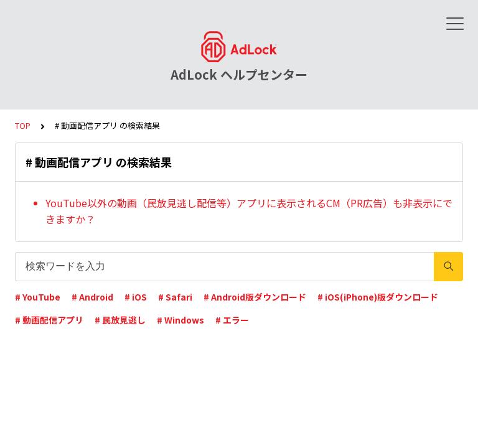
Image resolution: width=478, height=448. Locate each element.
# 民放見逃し (120, 320)
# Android (92, 297)
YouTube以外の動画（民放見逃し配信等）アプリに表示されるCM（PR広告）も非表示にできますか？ (249, 211)
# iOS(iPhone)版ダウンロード (378, 297)
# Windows (180, 320)
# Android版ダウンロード (255, 297)
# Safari (175, 297)
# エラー (232, 320)
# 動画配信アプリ (49, 320)
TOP (23, 125)
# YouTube (38, 297)
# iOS (136, 297)
